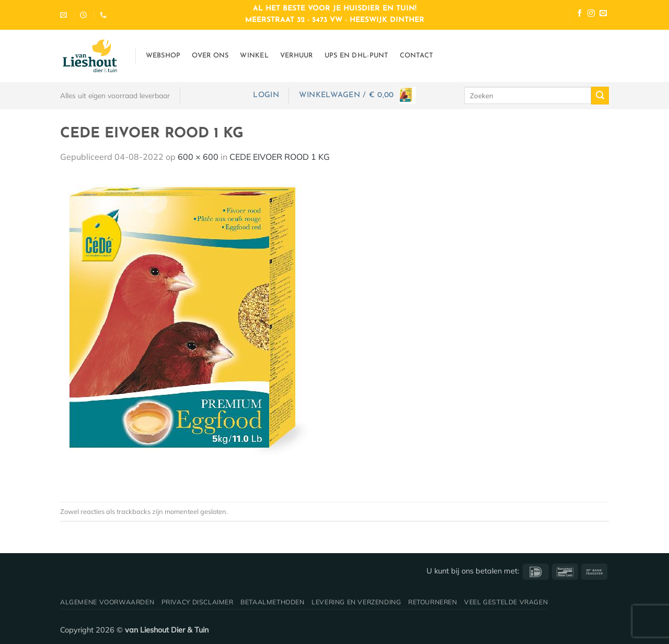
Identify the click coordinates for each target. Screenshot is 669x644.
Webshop (163, 56)
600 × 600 (198, 157)
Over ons (210, 56)
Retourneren (433, 602)
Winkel (254, 56)
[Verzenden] (600, 96)
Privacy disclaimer (198, 602)
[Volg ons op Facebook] (580, 14)
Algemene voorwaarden (107, 602)
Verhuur (297, 56)
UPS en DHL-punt (356, 56)
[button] (266, 95)
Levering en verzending (356, 602)
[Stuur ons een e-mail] (603, 14)
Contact (417, 56)
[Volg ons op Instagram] (591, 14)
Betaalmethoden (273, 602)
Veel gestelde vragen (506, 602)
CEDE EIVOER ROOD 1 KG (280, 157)
